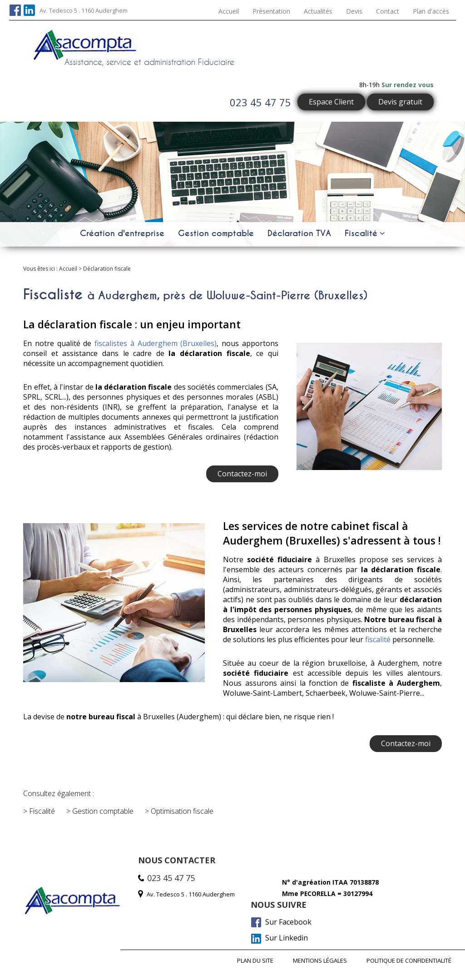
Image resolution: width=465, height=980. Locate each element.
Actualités (318, 11)
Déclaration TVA (299, 233)
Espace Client (331, 102)
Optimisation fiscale (182, 811)
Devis (354, 11)
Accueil (229, 11)
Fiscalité (361, 233)
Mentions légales (319, 960)
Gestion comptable (216, 233)
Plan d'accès (431, 11)
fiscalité (378, 639)
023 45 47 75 (260, 102)
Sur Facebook (281, 922)
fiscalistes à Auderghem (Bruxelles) (156, 343)
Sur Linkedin (279, 938)
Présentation (271, 11)
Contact (388, 11)
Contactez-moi (242, 474)
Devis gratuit (400, 102)
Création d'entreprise (122, 233)
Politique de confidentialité (409, 960)
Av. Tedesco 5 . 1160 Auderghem (84, 10)
